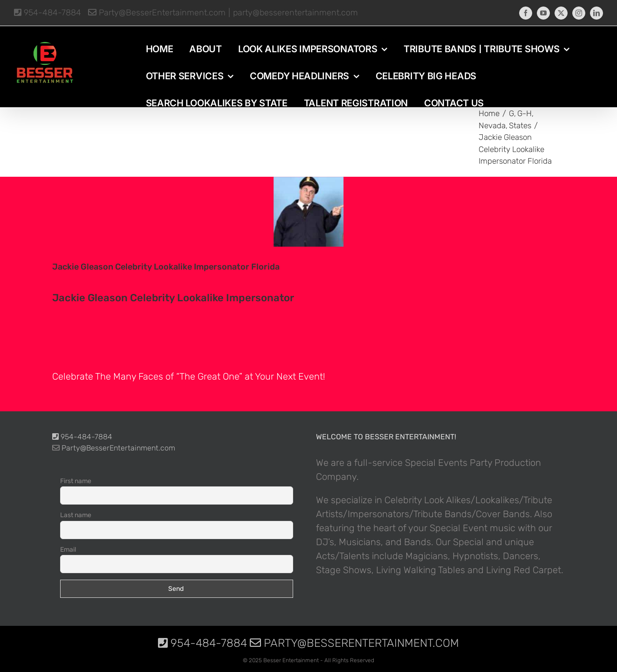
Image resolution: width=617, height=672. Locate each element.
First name (76, 481)
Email (68, 550)
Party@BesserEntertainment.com (157, 13)
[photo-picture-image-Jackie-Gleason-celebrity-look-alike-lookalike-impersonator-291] (308, 212)
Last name (76, 515)
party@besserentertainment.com (295, 13)
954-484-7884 (48, 13)
